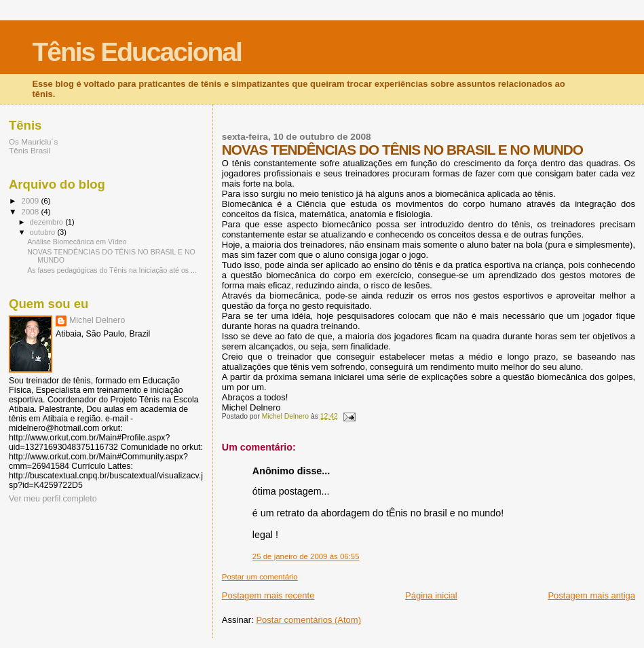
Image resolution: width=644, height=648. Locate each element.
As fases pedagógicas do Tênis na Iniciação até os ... (112, 270)
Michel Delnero (97, 320)
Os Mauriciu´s (33, 141)
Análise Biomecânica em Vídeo (77, 242)
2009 (31, 201)
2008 (31, 211)
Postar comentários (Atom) (308, 620)
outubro (44, 232)
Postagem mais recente (268, 595)
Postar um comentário (260, 577)
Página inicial (431, 595)
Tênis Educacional (136, 52)
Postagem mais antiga (591, 595)
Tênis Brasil (30, 150)
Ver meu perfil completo (53, 499)
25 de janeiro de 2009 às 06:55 (306, 556)
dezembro (48, 222)
